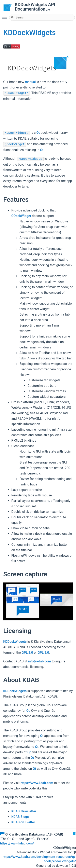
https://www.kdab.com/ (17, 843)
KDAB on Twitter (23, 822)
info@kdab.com (40, 661)
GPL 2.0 (27, 653)
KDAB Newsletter (24, 811)
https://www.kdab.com (37, 783)
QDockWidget (15, 144)
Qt (38, 133)
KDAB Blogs (20, 817)
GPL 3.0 (43, 653)
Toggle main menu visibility (5, 15)
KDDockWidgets (29, 33)
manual (30, 82)
